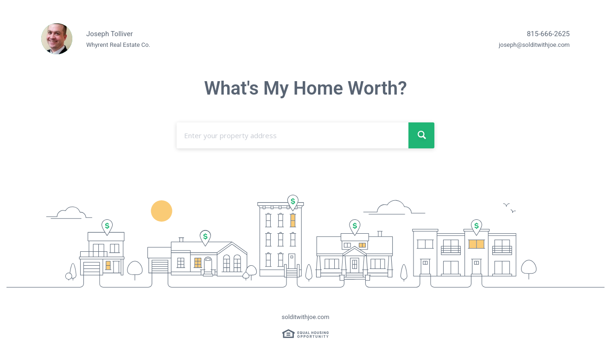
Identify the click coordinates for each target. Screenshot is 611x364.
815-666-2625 (548, 34)
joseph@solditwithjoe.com (534, 45)
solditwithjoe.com (306, 317)
